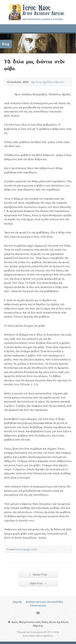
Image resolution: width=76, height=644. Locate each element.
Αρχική (17, 602)
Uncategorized (28, 549)
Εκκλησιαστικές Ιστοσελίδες (45, 602)
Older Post (38, 583)
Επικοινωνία (38, 605)
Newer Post (38, 574)
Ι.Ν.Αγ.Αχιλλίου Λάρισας (49, 82)
